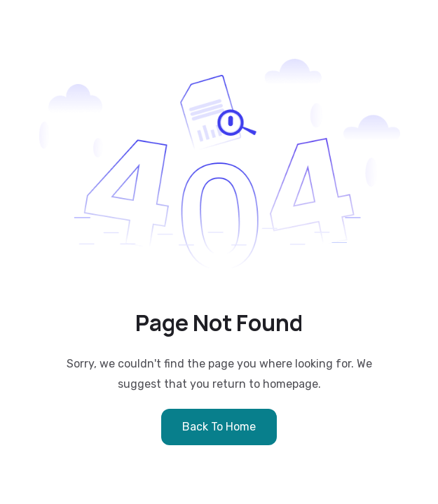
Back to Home (219, 427)
